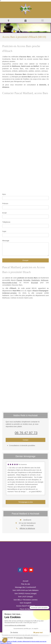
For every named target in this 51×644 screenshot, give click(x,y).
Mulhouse (45, 280)
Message (6, 241)
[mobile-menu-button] (42, 20)
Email (4, 213)
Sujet (4, 231)
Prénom (5, 203)
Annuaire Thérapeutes (24, 638)
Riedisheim (36, 280)
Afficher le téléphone (27, 528)
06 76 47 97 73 (26, 433)
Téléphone (6, 222)
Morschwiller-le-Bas (10, 283)
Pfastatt (19, 280)
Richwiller (27, 280)
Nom (4, 194)
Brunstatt (34, 283)
